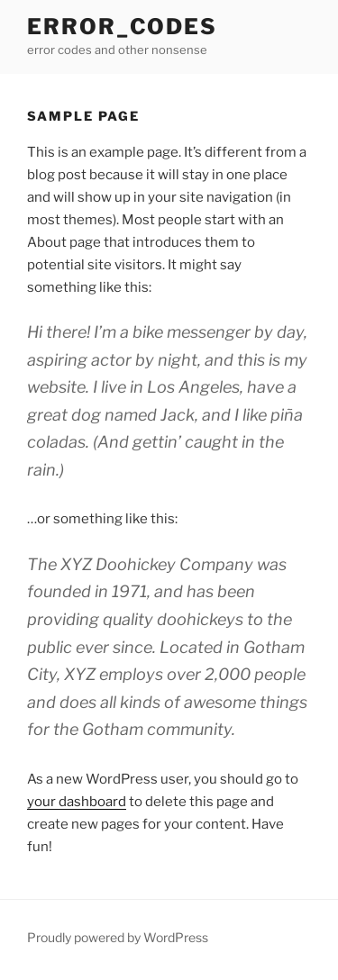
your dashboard (77, 802)
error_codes (122, 27)
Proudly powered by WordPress (118, 937)
